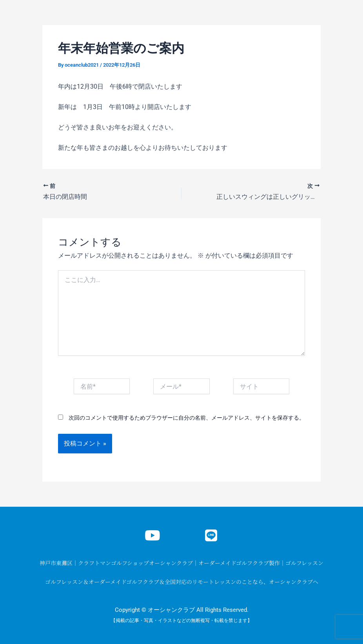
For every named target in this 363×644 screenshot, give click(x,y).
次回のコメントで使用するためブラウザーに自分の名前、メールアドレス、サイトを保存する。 (187, 418)
